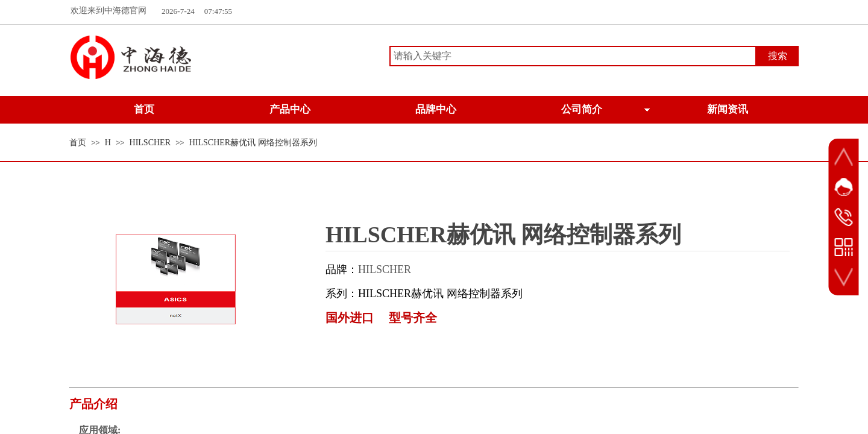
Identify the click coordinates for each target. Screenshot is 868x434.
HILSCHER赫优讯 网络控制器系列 (253, 143)
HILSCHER (150, 143)
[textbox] (573, 56)
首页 (78, 143)
